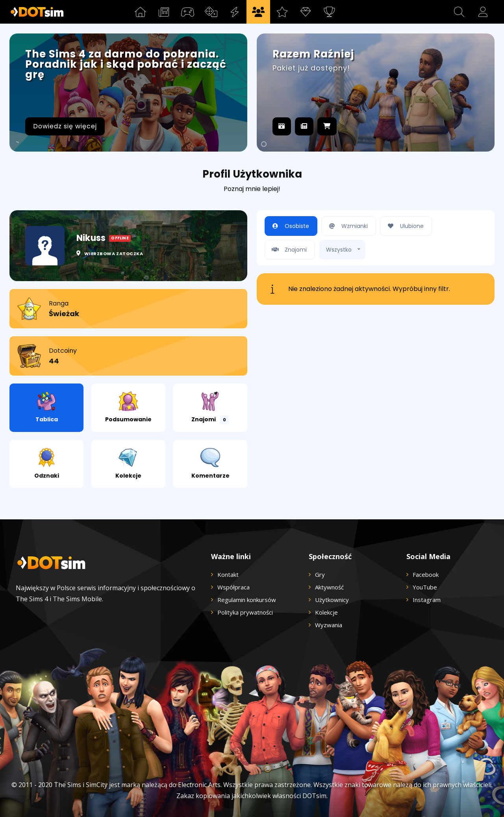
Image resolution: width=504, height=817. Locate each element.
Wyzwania (329, 625)
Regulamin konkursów (247, 600)
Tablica (47, 407)
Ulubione (404, 226)
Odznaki (47, 464)
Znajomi (210, 408)
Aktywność (329, 587)
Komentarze (210, 464)
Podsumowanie (128, 407)
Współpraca (233, 587)
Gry (320, 574)
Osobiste (289, 226)
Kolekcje (128, 464)
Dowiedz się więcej (65, 126)
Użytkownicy (332, 600)
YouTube (425, 587)
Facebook (426, 574)
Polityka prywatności (245, 612)
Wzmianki (347, 226)
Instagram (427, 600)
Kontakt (228, 574)
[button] (459, 12)
